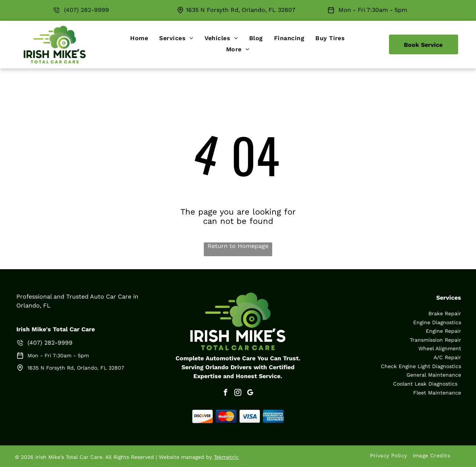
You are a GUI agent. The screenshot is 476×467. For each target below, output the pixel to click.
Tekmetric (226, 457)
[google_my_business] (250, 394)
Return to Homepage (238, 246)
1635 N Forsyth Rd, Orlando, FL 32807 (241, 10)
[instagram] (238, 394)
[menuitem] (139, 38)
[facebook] (226, 394)
